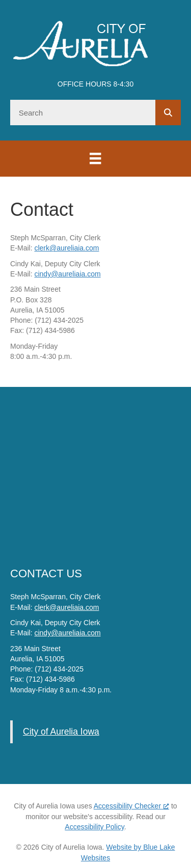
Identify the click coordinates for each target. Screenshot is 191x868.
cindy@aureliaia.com (67, 274)
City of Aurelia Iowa (61, 732)
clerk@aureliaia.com (66, 248)
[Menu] (95, 158)
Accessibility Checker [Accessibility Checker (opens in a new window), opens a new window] (131, 806)
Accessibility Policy (94, 827)
